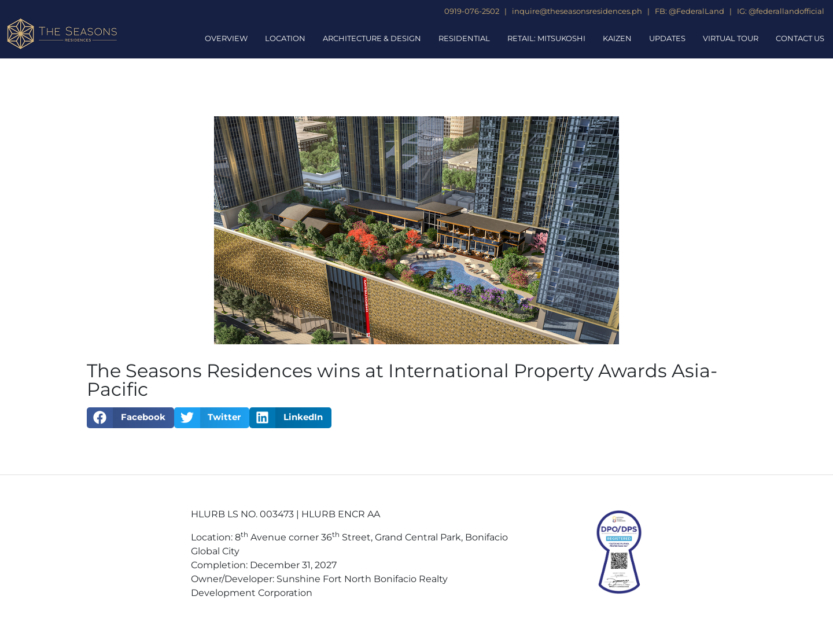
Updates (667, 38)
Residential (464, 38)
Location (285, 38)
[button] (130, 418)
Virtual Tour (731, 38)
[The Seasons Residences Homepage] (62, 34)
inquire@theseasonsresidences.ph (576, 11)
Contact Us (800, 38)
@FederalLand (696, 11)
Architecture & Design (372, 38)
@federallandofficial (786, 11)
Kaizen (617, 38)
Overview (226, 38)
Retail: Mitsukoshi (546, 38)
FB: (661, 11)
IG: (742, 11)
